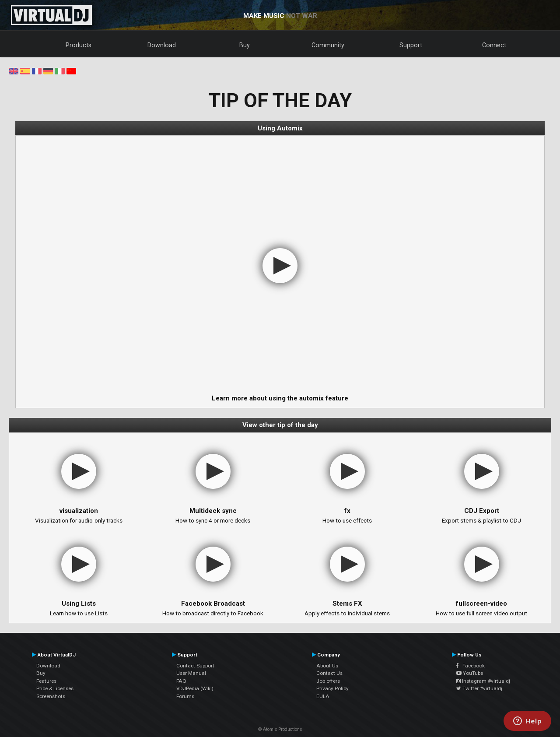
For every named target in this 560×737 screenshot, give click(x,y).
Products (79, 45)
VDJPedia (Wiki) (195, 688)
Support (411, 45)
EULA (323, 696)
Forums (185, 696)
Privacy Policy (332, 688)
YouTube (470, 673)
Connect (494, 45)
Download (162, 45)
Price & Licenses (55, 688)
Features (46, 681)
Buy (245, 45)
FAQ (181, 681)
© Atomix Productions (280, 729)
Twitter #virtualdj (479, 688)
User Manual (191, 673)
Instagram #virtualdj (483, 681)
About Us (327, 666)
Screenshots (51, 696)
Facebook (471, 666)
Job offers (328, 681)
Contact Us (329, 673)
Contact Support (195, 666)
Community (328, 45)
